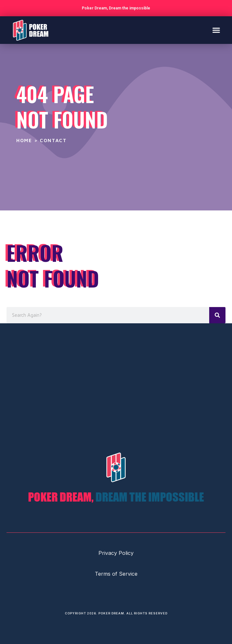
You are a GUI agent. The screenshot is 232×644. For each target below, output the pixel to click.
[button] (216, 30)
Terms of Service (116, 574)
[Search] (217, 315)
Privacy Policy (116, 553)
